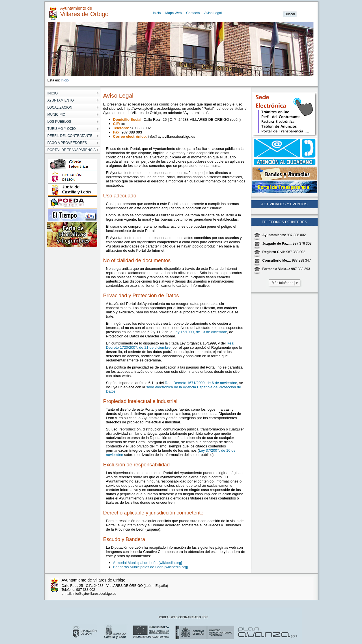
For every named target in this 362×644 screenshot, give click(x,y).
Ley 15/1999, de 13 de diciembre (200, 332)
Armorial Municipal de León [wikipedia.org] (148, 563)
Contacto (193, 13)
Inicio (157, 13)
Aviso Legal (213, 13)
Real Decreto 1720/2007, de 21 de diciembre (170, 345)
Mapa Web (174, 13)
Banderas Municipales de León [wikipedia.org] (151, 567)
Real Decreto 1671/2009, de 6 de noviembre (201, 383)
